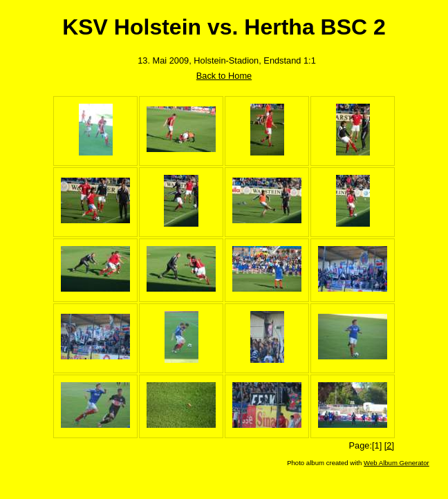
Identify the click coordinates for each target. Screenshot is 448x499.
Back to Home (224, 76)
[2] (389, 445)
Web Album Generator (396, 463)
